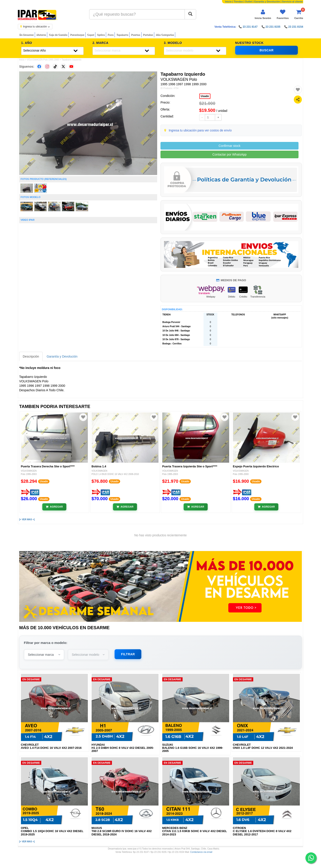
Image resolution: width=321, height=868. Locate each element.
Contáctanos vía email (201, 852)
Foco (110, 35)
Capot (90, 35)
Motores (41, 35)
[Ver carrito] (299, 14)
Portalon (148, 35)
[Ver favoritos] (283, 14)
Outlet (249, 2)
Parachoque (77, 35)
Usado (205, 96)
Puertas (135, 35)
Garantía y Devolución (267, 2)
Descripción (31, 356)
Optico (101, 35)
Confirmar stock (229, 146)
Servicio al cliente (292, 2)
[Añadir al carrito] (54, 507)
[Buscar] (190, 14)
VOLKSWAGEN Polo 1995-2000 (43, 60)
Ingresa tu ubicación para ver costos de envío (200, 130)
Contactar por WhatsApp (229, 154)
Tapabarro (122, 35)
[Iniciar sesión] (263, 14)
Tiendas (238, 2)
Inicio (228, 2)
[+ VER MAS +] (27, 519)
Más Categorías (165, 35)
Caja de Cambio (58, 35)
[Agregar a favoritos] (298, 90)
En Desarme (26, 35)
